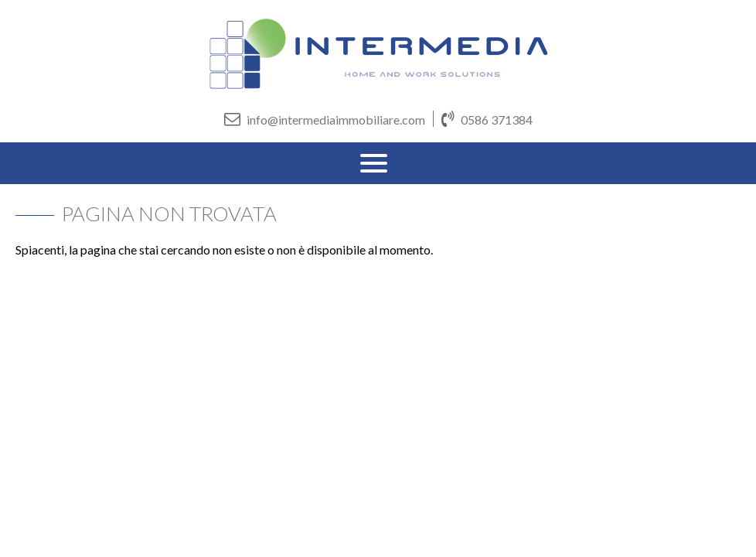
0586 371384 (487, 119)
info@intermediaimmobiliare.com (325, 119)
